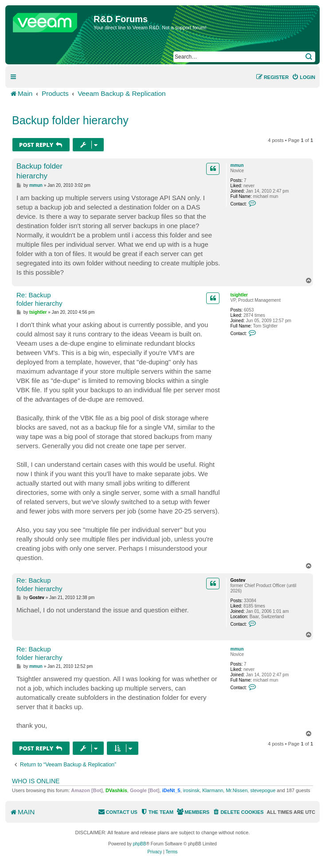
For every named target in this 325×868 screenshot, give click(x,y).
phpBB (140, 844)
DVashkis (116, 790)
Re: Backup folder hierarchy (39, 299)
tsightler (239, 295)
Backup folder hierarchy (70, 120)
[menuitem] (303, 77)
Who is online (36, 781)
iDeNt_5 (171, 790)
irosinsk (191, 790)
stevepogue (263, 790)
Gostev (238, 580)
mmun (237, 165)
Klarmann (213, 790)
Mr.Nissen (237, 790)
